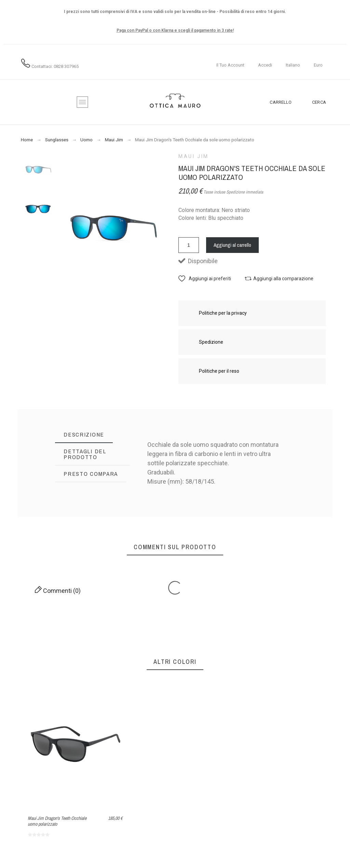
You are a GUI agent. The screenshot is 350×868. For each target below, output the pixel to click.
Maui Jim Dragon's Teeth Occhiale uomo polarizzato (57, 821)
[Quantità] (189, 245)
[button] (205, 279)
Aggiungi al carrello (232, 245)
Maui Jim (194, 156)
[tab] (84, 435)
